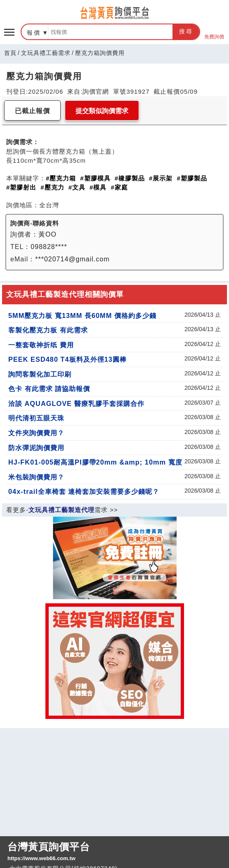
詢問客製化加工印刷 (40, 374)
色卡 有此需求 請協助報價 (49, 389)
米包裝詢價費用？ (36, 477)
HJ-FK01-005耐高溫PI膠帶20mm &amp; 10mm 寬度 (95, 462)
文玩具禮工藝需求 (46, 53)
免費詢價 (214, 32)
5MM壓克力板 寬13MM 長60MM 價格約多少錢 (82, 315)
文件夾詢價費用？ (36, 433)
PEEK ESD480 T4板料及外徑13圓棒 (67, 359)
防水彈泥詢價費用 (36, 448)
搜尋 (186, 31)
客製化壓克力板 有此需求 (48, 330)
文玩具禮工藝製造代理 (61, 510)
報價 (34, 33)
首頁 (10, 53)
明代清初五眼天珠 (36, 418)
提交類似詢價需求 (102, 111)
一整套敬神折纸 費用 (41, 345)
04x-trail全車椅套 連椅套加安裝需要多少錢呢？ (84, 491)
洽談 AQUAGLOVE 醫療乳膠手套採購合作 (76, 403)
